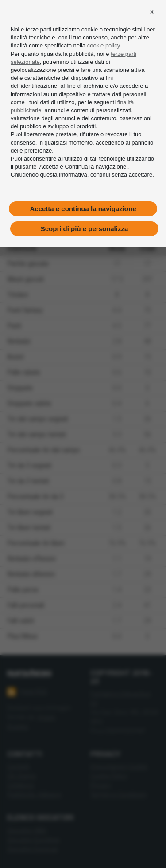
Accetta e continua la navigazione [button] (83, 209)
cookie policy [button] (103, 45)
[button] (152, 12)
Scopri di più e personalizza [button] (85, 229)
